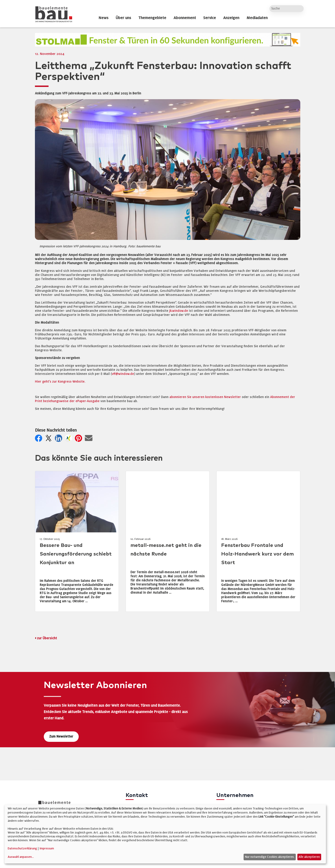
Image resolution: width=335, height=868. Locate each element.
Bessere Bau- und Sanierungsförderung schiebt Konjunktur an (76, 554)
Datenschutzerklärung (22, 848)
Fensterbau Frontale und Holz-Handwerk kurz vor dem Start (257, 554)
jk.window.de (179, 311)
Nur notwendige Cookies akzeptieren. (270, 857)
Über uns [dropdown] (123, 18)
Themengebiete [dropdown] (152, 18)
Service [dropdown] (210, 18)
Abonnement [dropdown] (185, 18)
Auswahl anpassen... (21, 857)
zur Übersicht (47, 638)
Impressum (47, 848)
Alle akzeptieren (309, 857)
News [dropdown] (103, 18)
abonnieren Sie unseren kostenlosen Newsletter (205, 397)
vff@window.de (123, 374)
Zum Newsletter (61, 736)
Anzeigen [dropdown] (231, 18)
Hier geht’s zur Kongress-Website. (60, 382)
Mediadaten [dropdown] (257, 18)
